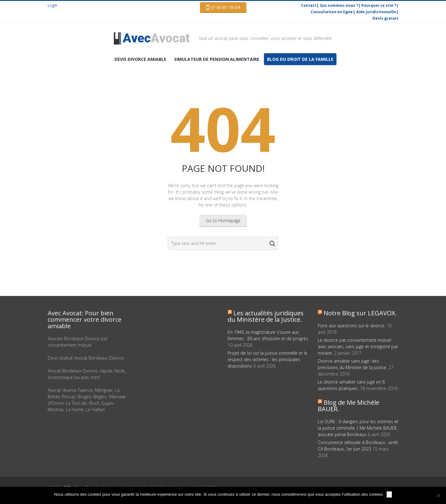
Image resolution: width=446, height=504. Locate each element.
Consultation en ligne (332, 12)
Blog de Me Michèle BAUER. (348, 406)
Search (272, 245)
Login (52, 5)
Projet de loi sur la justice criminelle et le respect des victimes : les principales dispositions (267, 359)
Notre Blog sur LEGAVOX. (360, 313)
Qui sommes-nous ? (339, 5)
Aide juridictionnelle (376, 12)
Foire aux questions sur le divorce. (352, 326)
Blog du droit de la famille (300, 59)
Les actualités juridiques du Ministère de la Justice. (266, 316)
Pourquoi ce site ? (379, 5)
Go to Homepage (223, 220)
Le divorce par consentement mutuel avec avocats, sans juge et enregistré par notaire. (358, 346)
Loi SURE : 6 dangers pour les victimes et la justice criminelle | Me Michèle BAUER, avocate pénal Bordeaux (358, 428)
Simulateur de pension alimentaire (217, 59)
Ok (389, 494)
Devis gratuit (385, 18)
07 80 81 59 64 (223, 7)
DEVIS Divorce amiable (140, 59)
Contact (309, 5)
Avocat (156, 38)
